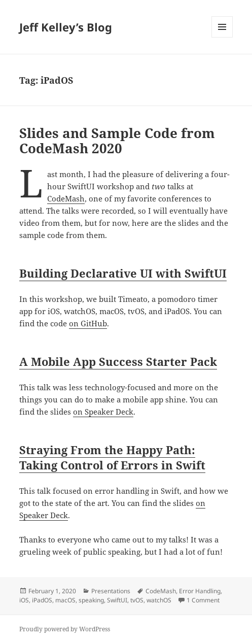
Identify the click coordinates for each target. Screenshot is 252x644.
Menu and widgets (222, 37)
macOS (65, 600)
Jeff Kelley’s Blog (66, 27)
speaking (91, 600)
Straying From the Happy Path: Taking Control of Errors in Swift (112, 457)
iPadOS (42, 600)
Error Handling (200, 591)
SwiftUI (117, 600)
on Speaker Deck (103, 412)
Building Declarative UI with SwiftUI (123, 273)
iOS (24, 600)
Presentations (111, 591)
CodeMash (66, 198)
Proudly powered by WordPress (65, 629)
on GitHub (88, 323)
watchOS (159, 600)
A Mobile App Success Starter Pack (118, 361)
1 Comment (203, 600)
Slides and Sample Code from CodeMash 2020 (117, 141)
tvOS (137, 600)
